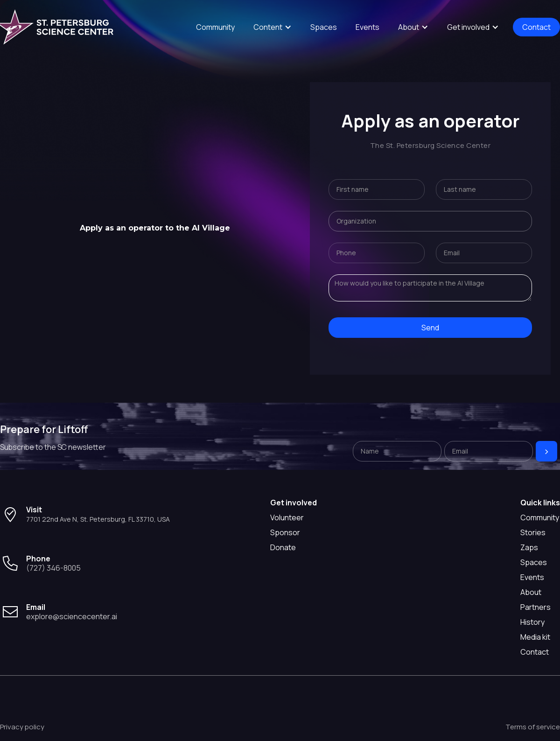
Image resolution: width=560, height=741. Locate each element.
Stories (533, 532)
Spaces (324, 27)
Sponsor (285, 532)
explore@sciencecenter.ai (72, 616)
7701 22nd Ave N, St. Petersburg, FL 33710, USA (98, 519)
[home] (59, 27)
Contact (536, 27)
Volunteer (287, 517)
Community (215, 27)
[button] (273, 27)
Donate (283, 547)
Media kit (535, 637)
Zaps (529, 547)
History (532, 622)
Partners (535, 607)
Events (367, 27)
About (531, 592)
